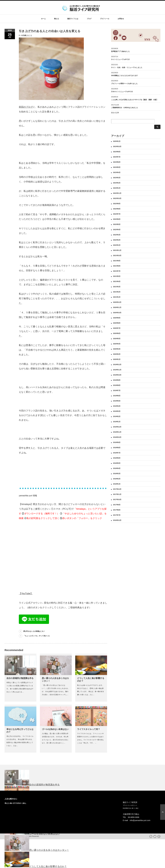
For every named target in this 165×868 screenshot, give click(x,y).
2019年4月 (117, 402)
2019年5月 (117, 397)
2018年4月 (117, 464)
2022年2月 (117, 236)
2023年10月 (117, 142)
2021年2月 (117, 288)
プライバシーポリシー (130, 805)
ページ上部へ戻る (163, 812)
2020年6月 (117, 329)
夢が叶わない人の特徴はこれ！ (34, 631)
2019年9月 (117, 376)
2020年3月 (117, 345)
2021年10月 (117, 251)
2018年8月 (117, 443)
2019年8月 (117, 381)
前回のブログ (26, 107)
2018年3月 (117, 469)
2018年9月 (117, 438)
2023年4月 (117, 168)
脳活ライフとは (73, 19)
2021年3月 (117, 282)
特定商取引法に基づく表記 (131, 808)
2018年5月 (117, 459)
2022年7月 (117, 210)
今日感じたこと (27, 35)
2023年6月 (117, 158)
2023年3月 (117, 173)
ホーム (43, 19)
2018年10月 (117, 433)
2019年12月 (117, 360)
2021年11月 (117, 246)
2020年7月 (117, 324)
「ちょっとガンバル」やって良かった (37, 636)
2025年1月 (117, 137)
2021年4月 (117, 277)
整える (57, 19)
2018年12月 (117, 423)
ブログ (89, 19)
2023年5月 (117, 163)
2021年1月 (117, 293)
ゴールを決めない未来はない (55, 729)
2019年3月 (117, 407)
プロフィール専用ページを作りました (124, 84)
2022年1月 (117, 241)
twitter (155, 836)
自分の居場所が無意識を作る (20, 678)
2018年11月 (117, 428)
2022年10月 (117, 194)
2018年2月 (117, 474)
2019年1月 (117, 417)
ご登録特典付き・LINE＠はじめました (125, 108)
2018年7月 (117, 449)
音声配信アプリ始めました (120, 51)
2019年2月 (117, 412)
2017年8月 (117, 506)
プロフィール (105, 19)
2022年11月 (117, 189)
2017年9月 (117, 500)
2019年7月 (117, 386)
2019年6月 (117, 391)
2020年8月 (117, 319)
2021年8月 (117, 262)
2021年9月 (117, 256)
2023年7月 (117, 153)
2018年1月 (117, 480)
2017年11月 (117, 490)
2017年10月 (117, 495)
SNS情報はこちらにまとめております (124, 76)
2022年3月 (117, 230)
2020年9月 (117, 314)
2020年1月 (117, 355)
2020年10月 (117, 308)
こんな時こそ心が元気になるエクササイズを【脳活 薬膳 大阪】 (134, 100)
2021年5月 (117, 272)
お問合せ (121, 19)
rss (151, 836)
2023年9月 (117, 147)
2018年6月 (117, 454)
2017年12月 (117, 485)
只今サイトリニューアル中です (122, 92)
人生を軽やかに (11, 799)
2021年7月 (117, 267)
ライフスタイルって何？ (89, 729)
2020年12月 (117, 298)
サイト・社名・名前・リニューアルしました (127, 67)
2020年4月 (117, 340)
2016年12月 (117, 516)
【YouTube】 (26, 594)
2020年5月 (117, 334)
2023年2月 (117, 179)
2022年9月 (117, 199)
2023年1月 (117, 184)
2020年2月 (117, 350)
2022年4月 (117, 225)
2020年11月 (117, 303)
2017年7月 (117, 511)
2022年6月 (117, 215)
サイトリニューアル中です (120, 59)
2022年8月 (117, 205)
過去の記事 (115, 113)
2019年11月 (117, 365)
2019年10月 (117, 371)
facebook (159, 836)
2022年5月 (117, 220)
